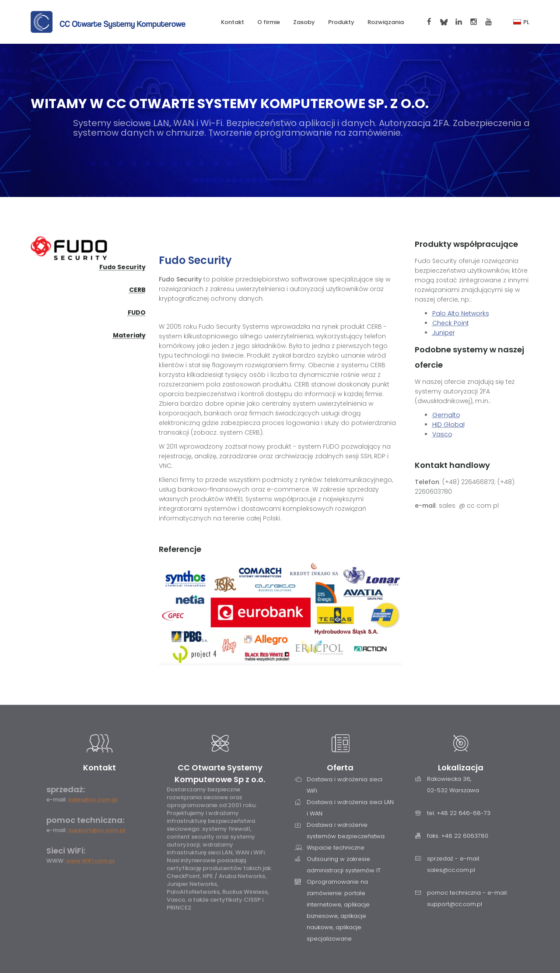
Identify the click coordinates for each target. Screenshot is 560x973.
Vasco (442, 434)
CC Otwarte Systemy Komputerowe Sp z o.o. (220, 773)
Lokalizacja (461, 768)
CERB (137, 290)
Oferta (340, 768)
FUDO (137, 313)
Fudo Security (122, 267)
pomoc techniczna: (85, 820)
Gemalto (446, 415)
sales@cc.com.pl (93, 799)
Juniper (444, 333)
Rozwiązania (386, 22)
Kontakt (233, 22)
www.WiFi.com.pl (90, 861)
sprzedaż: (66, 789)
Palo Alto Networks (461, 313)
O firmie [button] (269, 22)
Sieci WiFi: (66, 851)
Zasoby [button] (304, 22)
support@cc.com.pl (97, 830)
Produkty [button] (341, 22)
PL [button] (521, 22)
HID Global (448, 425)
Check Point (451, 323)
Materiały (129, 335)
